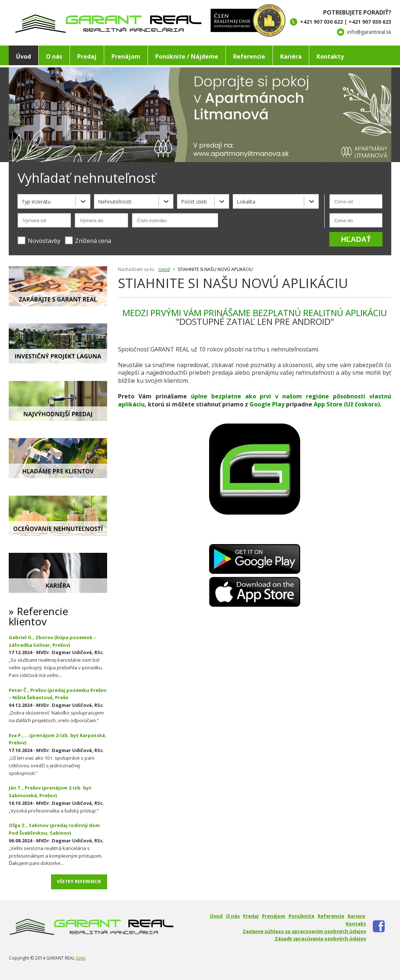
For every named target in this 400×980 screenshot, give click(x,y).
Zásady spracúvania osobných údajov (320, 938)
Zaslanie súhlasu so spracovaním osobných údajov (304, 931)
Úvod (23, 56)
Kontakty (330, 56)
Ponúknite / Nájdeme (187, 56)
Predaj (87, 56)
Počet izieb (194, 202)
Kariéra (291, 56)
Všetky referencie (79, 881)
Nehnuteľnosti (115, 202)
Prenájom (126, 56)
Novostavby (39, 241)
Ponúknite (301, 916)
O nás (54, 56)
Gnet (81, 958)
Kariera (356, 916)
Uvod (164, 269)
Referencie (249, 56)
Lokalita (246, 202)
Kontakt (356, 924)
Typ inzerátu (36, 202)
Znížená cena (88, 241)
